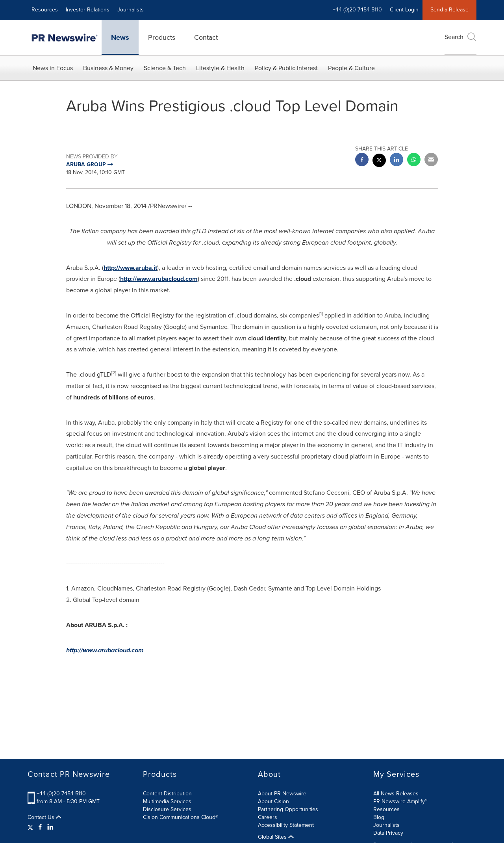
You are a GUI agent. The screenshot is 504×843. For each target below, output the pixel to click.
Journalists (131, 10)
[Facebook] (40, 827)
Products (162, 37)
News (120, 37)
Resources (45, 10)
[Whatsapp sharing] (414, 161)
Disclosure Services (167, 809)
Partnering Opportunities (288, 809)
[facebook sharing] (362, 161)
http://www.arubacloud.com (159, 279)
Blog (379, 817)
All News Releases (396, 794)
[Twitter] (31, 827)
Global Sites (276, 837)
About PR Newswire (282, 794)
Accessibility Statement (286, 825)
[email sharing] (431, 161)
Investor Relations (88, 10)
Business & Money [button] (108, 68)
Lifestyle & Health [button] (220, 68)
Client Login (404, 10)
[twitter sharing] (379, 161)
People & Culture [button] (351, 68)
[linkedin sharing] (397, 161)
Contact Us (44, 817)
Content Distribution (167, 794)
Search (460, 37)
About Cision (273, 801)
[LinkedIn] (50, 827)
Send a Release (449, 10)
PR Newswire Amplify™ (400, 801)
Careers (268, 817)
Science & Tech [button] (165, 68)
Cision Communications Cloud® (181, 817)
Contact (206, 37)
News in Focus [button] (53, 68)
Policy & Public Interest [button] (286, 68)
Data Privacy (388, 833)
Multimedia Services (167, 801)
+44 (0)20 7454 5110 (357, 10)
